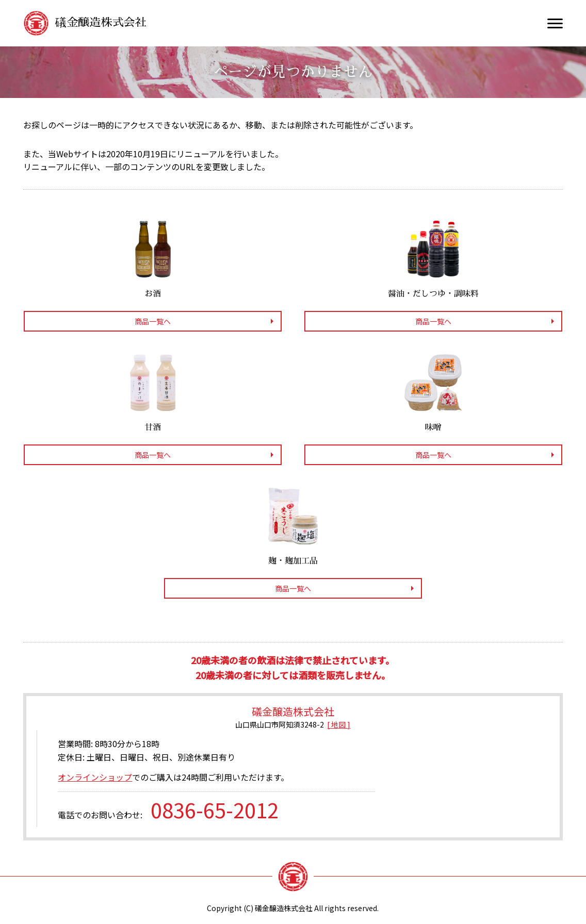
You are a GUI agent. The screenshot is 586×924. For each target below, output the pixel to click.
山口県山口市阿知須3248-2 (280, 724)
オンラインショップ (95, 777)
